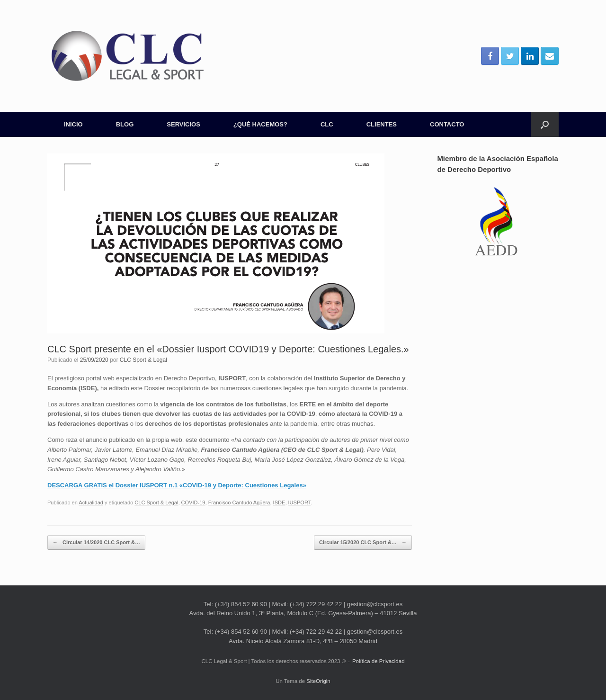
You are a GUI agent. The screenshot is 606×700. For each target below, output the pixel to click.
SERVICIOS (183, 124)
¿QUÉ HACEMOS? (260, 124)
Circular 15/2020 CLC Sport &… (363, 543)
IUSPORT (300, 503)
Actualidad (91, 503)
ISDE (279, 503)
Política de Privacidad (379, 661)
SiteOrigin (318, 681)
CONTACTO (447, 124)
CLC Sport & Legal (143, 360)
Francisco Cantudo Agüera (239, 503)
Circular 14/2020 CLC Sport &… (96, 543)
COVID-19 (193, 503)
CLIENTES (382, 124)
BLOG (125, 124)
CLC (327, 124)
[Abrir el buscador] (545, 124)
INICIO (73, 124)
